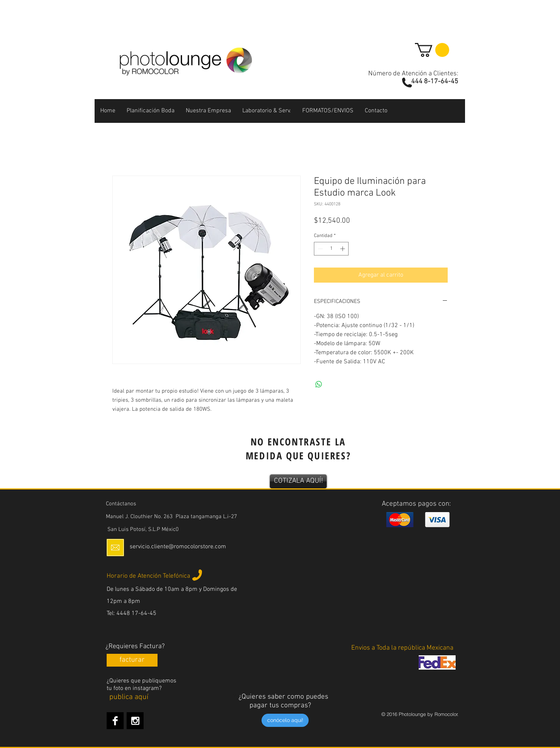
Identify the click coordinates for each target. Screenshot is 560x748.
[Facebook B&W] (115, 721)
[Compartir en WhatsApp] (319, 384)
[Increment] (343, 249)
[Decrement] (320, 249)
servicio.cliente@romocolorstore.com (178, 547)
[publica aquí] (129, 697)
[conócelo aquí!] (285, 720)
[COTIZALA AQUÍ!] (298, 481)
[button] (432, 50)
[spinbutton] (331, 249)
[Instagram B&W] (135, 721)
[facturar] (132, 660)
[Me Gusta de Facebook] (403, 199)
